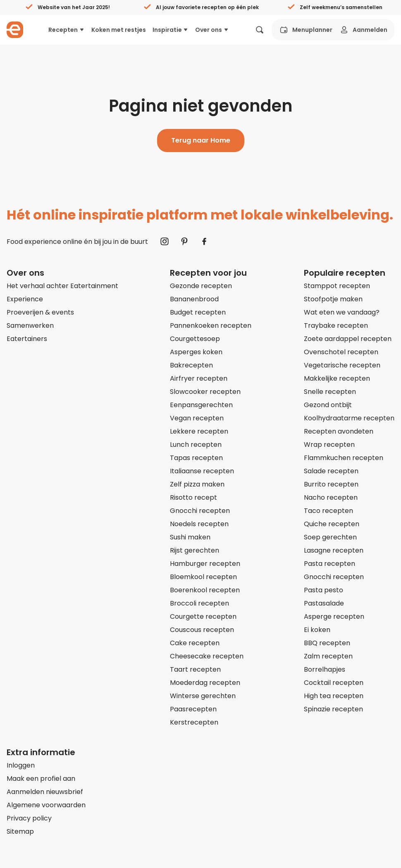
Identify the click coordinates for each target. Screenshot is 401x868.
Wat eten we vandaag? (342, 312)
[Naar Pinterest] (184, 241)
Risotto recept (193, 497)
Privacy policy (29, 818)
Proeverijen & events (40, 312)
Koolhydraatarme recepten (349, 418)
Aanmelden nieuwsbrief (45, 792)
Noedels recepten (199, 524)
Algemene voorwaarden (46, 805)
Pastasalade (324, 603)
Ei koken (317, 630)
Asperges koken (196, 352)
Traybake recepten (336, 325)
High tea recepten (334, 696)
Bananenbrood (194, 299)
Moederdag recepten (205, 683)
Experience (25, 299)
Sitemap (20, 831)
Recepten (67, 30)
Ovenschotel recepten (341, 352)
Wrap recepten (329, 445)
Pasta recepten (329, 564)
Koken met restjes (119, 30)
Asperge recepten (334, 616)
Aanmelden (363, 30)
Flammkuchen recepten (344, 458)
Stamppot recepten (337, 286)
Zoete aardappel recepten (348, 339)
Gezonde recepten (201, 286)
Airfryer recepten (199, 378)
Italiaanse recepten (202, 471)
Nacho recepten (331, 497)
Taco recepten (328, 511)
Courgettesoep (195, 339)
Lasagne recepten (334, 550)
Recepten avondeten (339, 431)
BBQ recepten (327, 643)
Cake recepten (195, 643)
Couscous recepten (202, 630)
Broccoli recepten (199, 603)
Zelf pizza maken (197, 484)
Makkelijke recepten (337, 378)
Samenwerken (30, 325)
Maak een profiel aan (41, 779)
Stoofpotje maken (333, 299)
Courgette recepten (203, 616)
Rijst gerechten (195, 550)
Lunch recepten (196, 445)
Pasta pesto (323, 590)
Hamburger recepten (205, 564)
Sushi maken (190, 537)
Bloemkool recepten (203, 577)
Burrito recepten (331, 484)
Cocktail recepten (334, 683)
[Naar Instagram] (165, 241)
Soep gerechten (330, 537)
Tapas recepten (196, 458)
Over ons (212, 30)
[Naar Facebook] (204, 241)
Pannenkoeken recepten (211, 325)
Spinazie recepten (333, 709)
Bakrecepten (191, 365)
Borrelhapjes (325, 669)
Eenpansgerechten (201, 405)
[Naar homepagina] (15, 30)
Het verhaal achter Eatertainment (62, 286)
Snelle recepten (330, 392)
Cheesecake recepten (207, 656)
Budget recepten (198, 312)
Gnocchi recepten (200, 511)
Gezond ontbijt (328, 405)
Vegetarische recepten (342, 365)
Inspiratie (171, 30)
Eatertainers (27, 339)
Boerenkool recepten (205, 590)
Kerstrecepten (194, 722)
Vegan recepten (197, 418)
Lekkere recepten (199, 431)
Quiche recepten (332, 524)
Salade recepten (331, 471)
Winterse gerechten (203, 696)
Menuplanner (306, 30)
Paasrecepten (193, 709)
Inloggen (21, 765)
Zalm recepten (328, 656)
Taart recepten (195, 669)
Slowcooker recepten (205, 392)
